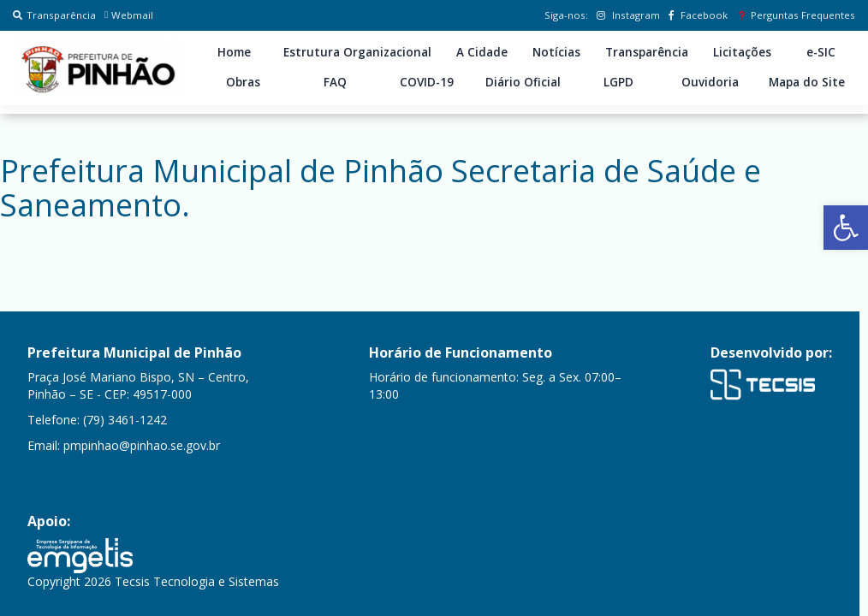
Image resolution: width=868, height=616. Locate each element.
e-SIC (821, 52)
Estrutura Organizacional (357, 52)
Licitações (742, 52)
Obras (243, 82)
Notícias (556, 52)
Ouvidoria (710, 82)
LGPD (618, 82)
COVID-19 (427, 82)
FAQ (335, 82)
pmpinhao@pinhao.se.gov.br (142, 445)
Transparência (54, 15)
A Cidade (482, 52)
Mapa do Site (807, 82)
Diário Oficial (523, 82)
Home (234, 52)
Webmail (129, 15)
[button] (846, 228)
